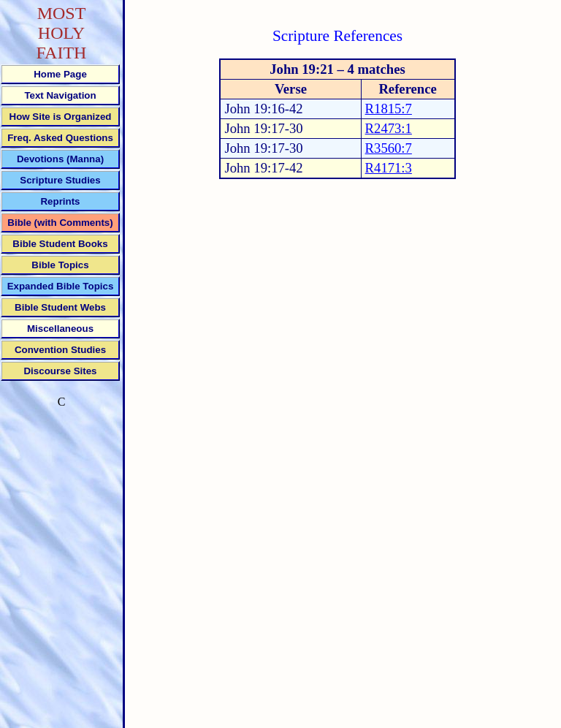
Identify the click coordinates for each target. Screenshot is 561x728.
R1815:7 (389, 109)
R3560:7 (389, 148)
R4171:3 (389, 168)
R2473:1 (389, 128)
